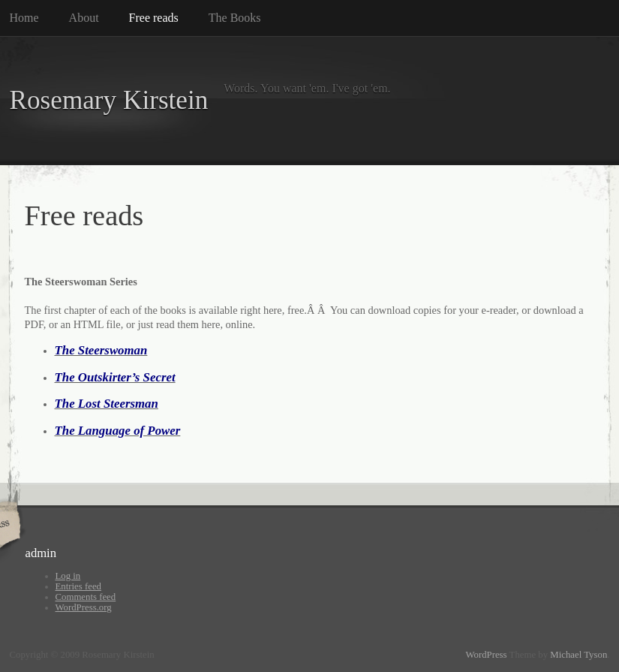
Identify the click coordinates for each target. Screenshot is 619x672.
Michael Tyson (578, 655)
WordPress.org (84, 607)
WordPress (486, 655)
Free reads (154, 18)
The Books (235, 18)
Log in (68, 576)
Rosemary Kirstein (109, 100)
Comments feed (86, 597)
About (84, 18)
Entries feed (78, 586)
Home (24, 18)
